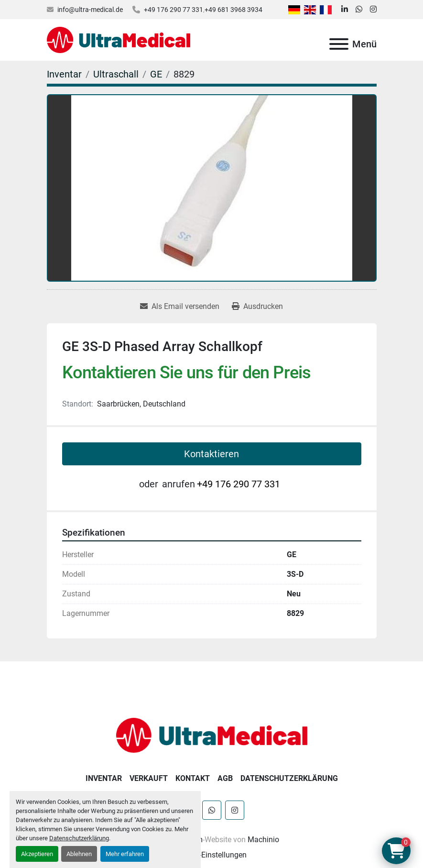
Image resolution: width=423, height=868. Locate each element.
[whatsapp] (359, 10)
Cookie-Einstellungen (211, 855)
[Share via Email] (180, 307)
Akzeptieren (37, 854)
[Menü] (339, 44)
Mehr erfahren (125, 854)
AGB (225, 778)
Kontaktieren (211, 454)
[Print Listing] (257, 307)
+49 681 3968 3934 (233, 10)
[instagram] (373, 10)
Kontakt (193, 778)
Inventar (104, 778)
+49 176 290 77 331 (174, 10)
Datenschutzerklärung (79, 838)
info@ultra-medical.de (90, 10)
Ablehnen (79, 854)
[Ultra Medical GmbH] (212, 735)
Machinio (263, 840)
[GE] (156, 74)
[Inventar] (64, 74)
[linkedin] (345, 10)
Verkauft (149, 778)
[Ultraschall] (116, 74)
